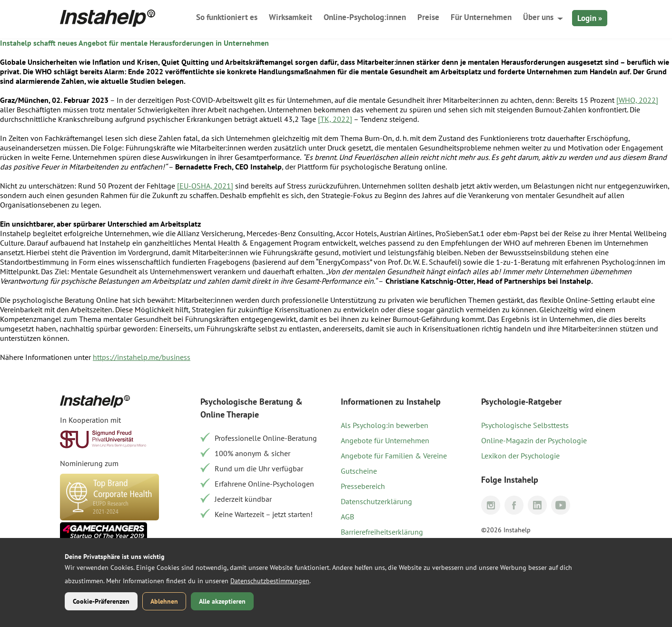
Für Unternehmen (481, 17)
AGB (347, 517)
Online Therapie (230, 414)
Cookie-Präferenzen (101, 601)
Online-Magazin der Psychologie (534, 440)
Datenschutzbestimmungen (270, 581)
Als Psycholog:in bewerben (385, 425)
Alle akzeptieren (222, 601)
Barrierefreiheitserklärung (382, 532)
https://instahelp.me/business (142, 357)
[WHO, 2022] (637, 100)
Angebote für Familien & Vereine (394, 456)
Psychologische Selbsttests (525, 425)
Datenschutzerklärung (376, 501)
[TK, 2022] (335, 119)
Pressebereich (363, 486)
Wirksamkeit (291, 17)
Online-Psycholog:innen (365, 17)
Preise (428, 17)
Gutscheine (359, 471)
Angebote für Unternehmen (385, 440)
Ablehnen (164, 601)
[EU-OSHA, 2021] (205, 186)
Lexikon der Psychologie (520, 456)
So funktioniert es (227, 17)
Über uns (538, 17)
